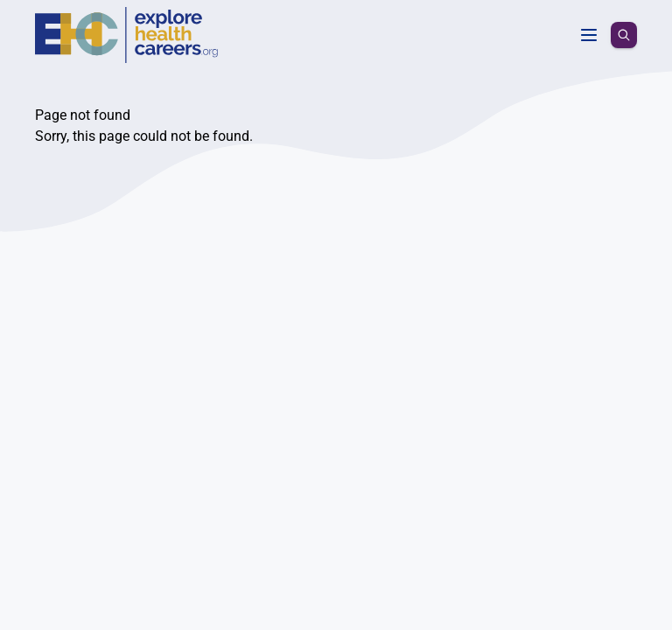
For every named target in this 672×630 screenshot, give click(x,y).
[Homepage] (63, 28)
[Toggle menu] (589, 28)
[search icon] (624, 28)
